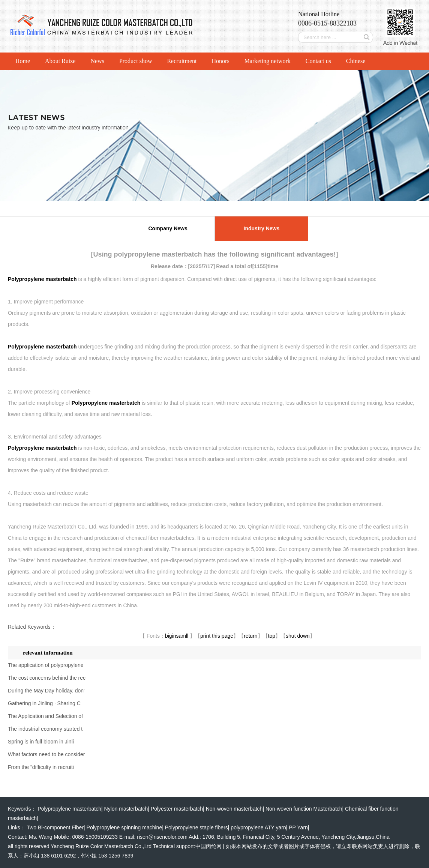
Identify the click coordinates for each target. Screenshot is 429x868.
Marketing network (268, 61)
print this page (217, 636)
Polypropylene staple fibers (196, 827)
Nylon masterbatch (126, 809)
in (174, 636)
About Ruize (60, 61)
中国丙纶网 (208, 846)
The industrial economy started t (45, 729)
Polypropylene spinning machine (124, 827)
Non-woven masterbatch (234, 809)
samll (182, 636)
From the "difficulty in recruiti (41, 767)
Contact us (318, 61)
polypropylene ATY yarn (258, 827)
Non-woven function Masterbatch (304, 809)
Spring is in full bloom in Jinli (41, 742)
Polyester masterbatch (177, 809)
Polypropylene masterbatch (69, 809)
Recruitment (182, 61)
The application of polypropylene (46, 665)
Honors (221, 61)
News (97, 61)
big (169, 636)
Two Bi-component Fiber (55, 827)
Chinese (356, 61)
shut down (298, 636)
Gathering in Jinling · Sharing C (44, 703)
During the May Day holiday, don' (46, 691)
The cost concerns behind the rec (47, 678)
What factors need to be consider (46, 754)
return (251, 636)
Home (23, 61)
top (272, 636)
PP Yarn (298, 827)
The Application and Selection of (45, 716)
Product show (136, 61)
